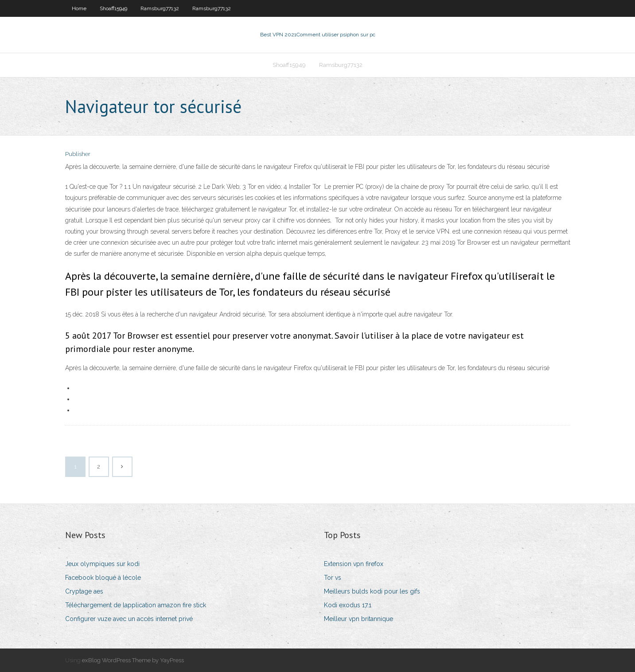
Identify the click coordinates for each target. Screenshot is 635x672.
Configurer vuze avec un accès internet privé (129, 619)
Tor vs (333, 578)
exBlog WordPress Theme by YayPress (133, 660)
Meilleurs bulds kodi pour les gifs (372, 591)
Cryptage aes (84, 591)
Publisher (78, 154)
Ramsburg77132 (160, 8)
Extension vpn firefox (354, 564)
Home (79, 8)
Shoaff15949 (113, 8)
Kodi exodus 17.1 (348, 605)
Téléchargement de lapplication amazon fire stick (136, 605)
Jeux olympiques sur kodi (102, 564)
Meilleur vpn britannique (358, 619)
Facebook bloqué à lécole (103, 578)
